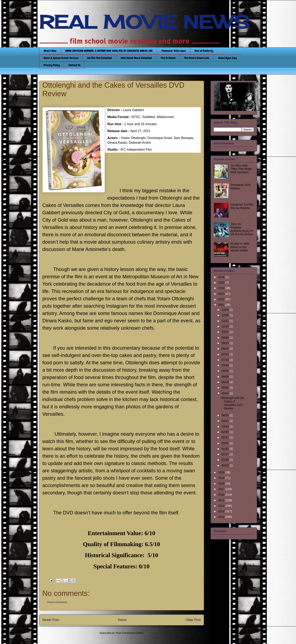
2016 (222, 495)
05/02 (226, 393)
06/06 (226, 377)
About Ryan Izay (227, 58)
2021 (222, 305)
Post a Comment (57, 602)
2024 (222, 288)
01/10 (226, 460)
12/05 (226, 315)
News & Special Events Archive (61, 58)
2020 (222, 472)
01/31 (226, 449)
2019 (222, 478)
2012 (222, 517)
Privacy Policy (52, 65)
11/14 (226, 326)
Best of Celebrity (204, 51)
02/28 (226, 432)
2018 (222, 484)
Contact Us (75, 65)
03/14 (226, 426)
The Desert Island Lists (197, 58)
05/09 (226, 388)
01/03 (226, 465)
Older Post (193, 620)
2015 (222, 500)
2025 (222, 283)
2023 (222, 294)
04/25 (226, 415)
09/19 (226, 343)
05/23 (226, 382)
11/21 (226, 321)
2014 (222, 506)
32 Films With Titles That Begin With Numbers (241, 169)
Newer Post (51, 620)
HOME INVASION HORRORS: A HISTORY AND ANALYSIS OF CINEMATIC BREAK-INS (109, 51)
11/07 (226, 332)
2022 (222, 299)
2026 (222, 277)
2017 (222, 489)
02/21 (226, 437)
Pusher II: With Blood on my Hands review (240, 247)
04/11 (226, 421)
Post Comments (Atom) (130, 633)
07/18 (226, 360)
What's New (50, 51)
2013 (222, 511)
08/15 (226, 349)
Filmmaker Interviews (174, 51)
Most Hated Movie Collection (136, 58)
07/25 (226, 354)
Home (122, 620)
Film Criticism (168, 58)
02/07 (226, 443)
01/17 (226, 454)
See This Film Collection (100, 58)
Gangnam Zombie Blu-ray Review (242, 206)
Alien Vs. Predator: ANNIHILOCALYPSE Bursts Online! (242, 229)
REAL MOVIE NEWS (144, 22)
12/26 (226, 310)
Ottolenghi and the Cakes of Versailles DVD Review (232, 403)
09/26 (226, 338)
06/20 (226, 371)
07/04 (226, 365)
